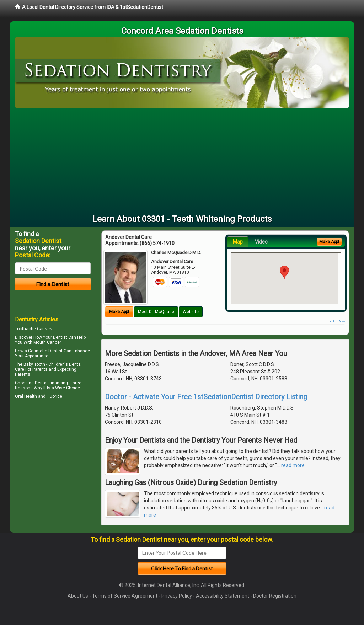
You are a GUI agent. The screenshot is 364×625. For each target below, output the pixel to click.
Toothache (25, 329)
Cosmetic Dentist (45, 351)
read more (293, 465)
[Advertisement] (182, 161)
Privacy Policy (177, 596)
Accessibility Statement (223, 596)
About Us (78, 596)
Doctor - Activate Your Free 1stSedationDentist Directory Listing (206, 397)
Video (261, 242)
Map (238, 242)
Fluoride (54, 396)
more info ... (336, 320)
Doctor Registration (275, 596)
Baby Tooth (34, 364)
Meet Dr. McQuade (156, 312)
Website (191, 312)
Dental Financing (51, 383)
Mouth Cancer (47, 342)
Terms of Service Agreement (125, 596)
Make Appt (119, 312)
